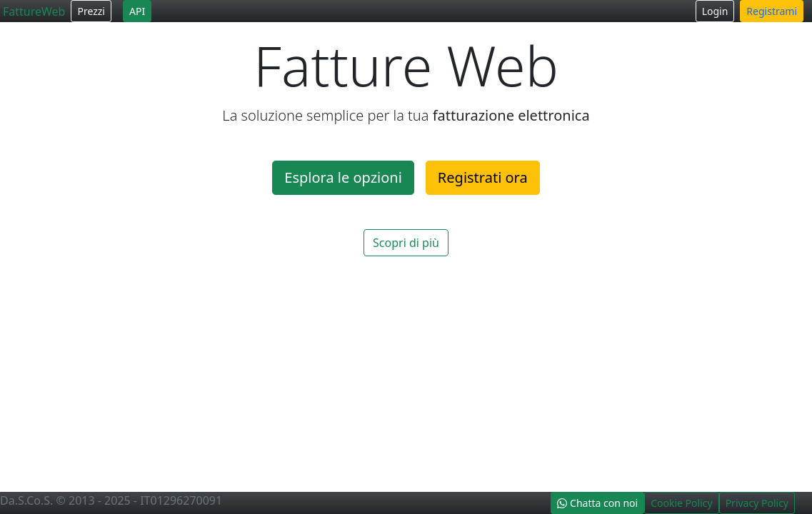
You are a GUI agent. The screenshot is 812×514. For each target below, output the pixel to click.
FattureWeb (34, 11)
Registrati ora (483, 177)
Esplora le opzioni (343, 177)
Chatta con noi (597, 503)
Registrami (772, 11)
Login (715, 11)
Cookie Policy (681, 503)
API (137, 11)
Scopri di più (406, 243)
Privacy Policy (757, 503)
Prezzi (91, 11)
